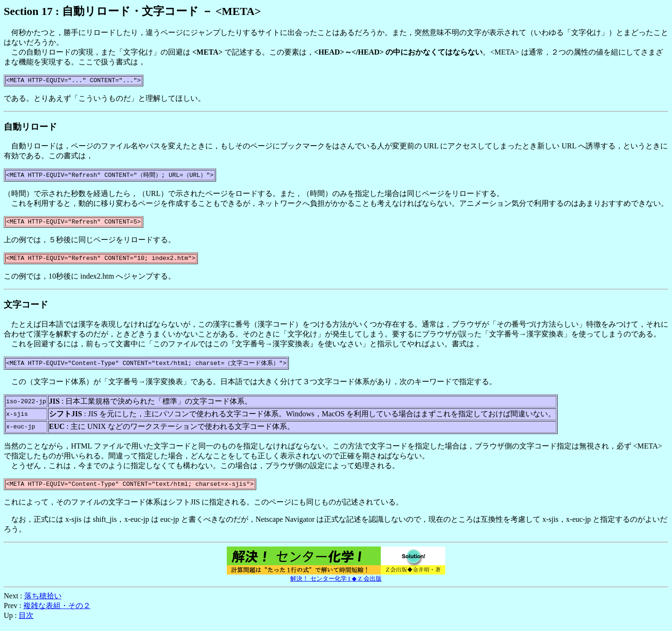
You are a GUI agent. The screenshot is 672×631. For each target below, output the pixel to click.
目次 (26, 622)
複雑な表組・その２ (57, 612)
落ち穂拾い (43, 602)
